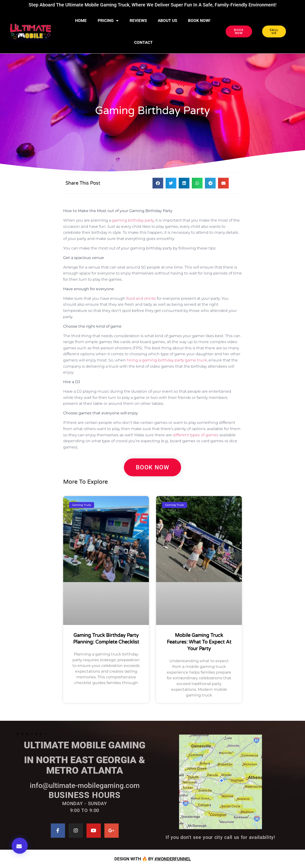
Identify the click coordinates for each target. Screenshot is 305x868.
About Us (167, 20)
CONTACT (143, 42)
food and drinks (141, 298)
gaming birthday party (133, 220)
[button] (20, 846)
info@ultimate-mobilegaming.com (85, 785)
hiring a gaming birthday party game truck (167, 360)
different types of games (196, 435)
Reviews (138, 20)
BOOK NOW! (199, 20)
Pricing (108, 21)
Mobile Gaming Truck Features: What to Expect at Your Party (199, 642)
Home (81, 20)
